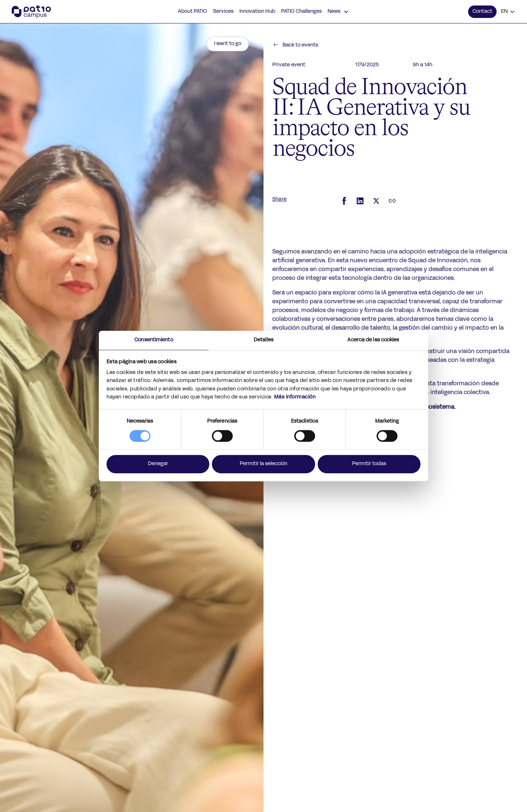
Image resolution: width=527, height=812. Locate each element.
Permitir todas (369, 464)
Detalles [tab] (263, 340)
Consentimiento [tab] (154, 340)
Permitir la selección (263, 464)
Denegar (158, 464)
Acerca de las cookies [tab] (373, 340)
